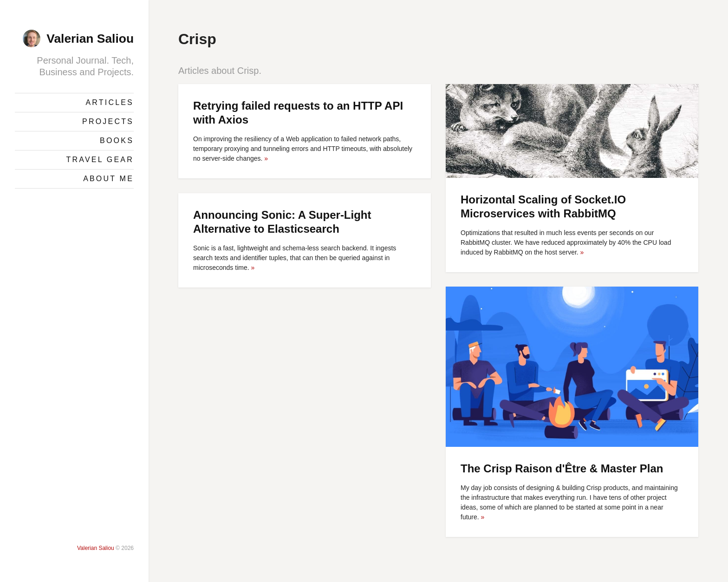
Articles (110, 102)
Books (117, 141)
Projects (108, 121)
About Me (108, 179)
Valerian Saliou (90, 39)
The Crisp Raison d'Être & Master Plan (562, 468)
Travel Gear (100, 160)
